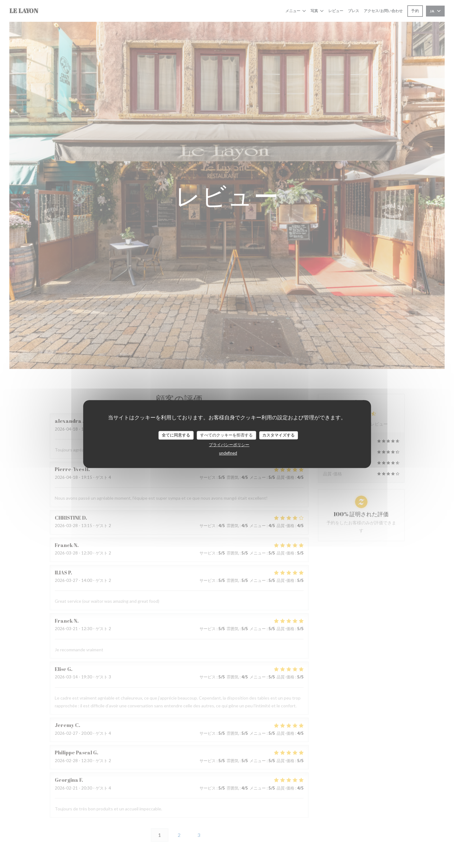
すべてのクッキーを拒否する (226, 435)
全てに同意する (176, 435)
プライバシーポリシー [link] (229, 445)
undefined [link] (228, 453)
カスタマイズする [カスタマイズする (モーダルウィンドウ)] (278, 435)
